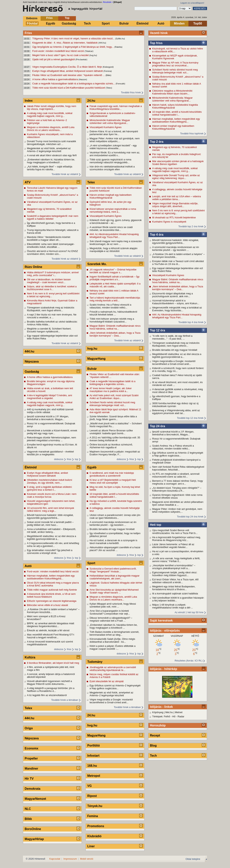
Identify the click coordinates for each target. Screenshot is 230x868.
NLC (28, 809)
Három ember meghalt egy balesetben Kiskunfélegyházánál (173, 127)
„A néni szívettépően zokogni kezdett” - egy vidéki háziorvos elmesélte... (113, 147)
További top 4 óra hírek (191, 322)
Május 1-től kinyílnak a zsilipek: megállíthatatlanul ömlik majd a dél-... (173, 606)
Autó (161, 23)
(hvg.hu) (93, 55)
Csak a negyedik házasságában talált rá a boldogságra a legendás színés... (74, 84)
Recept (155, 735)
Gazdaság (69, 23)
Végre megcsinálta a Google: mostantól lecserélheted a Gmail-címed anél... (174, 363)
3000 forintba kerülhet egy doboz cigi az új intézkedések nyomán (175, 405)
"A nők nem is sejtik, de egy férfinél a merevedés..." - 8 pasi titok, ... (172, 337)
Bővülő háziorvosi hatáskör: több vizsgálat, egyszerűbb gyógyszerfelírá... (176, 242)
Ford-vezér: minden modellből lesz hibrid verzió (58, 51)
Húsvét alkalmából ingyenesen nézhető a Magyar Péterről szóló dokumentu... (49, 683)
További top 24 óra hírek (190, 517)
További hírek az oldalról (65, 174)
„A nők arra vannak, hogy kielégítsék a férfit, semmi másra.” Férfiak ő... (176, 560)
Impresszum (70, 859)
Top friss (156, 43)
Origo (29, 728)
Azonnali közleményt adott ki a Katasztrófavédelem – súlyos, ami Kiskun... (176, 302)
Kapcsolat (55, 859)
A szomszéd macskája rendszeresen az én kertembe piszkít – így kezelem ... (176, 249)
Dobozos (32, 18)
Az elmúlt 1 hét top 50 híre (189, 612)
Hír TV (29, 779)
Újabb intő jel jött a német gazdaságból (54, 59)
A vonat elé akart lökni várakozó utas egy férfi (52, 155)
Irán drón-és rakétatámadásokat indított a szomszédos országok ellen (112, 168)
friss (69, 459)
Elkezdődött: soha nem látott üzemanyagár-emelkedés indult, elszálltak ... (51, 246)
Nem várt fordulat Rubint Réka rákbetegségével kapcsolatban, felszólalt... (178, 468)
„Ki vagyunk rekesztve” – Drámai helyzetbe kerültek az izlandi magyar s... (113, 271)
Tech (87, 23)
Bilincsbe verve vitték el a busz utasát (47, 605)
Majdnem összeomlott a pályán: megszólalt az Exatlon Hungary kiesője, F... (115, 453)
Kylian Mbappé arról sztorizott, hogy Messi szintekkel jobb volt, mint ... (113, 605)
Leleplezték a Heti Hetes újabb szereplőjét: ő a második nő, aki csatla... (115, 285)
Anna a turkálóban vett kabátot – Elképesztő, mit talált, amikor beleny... (51, 531)
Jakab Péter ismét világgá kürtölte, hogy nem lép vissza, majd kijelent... (52, 108)
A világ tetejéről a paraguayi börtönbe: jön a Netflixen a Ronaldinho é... (51, 690)
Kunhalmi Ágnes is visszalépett (169, 222)
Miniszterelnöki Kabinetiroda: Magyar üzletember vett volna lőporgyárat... (172, 99)
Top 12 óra (158, 330)
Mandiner (31, 769)
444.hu (30, 351)
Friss (49, 18)
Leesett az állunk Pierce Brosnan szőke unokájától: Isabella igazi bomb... (111, 432)
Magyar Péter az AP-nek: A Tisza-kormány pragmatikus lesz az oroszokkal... (175, 64)
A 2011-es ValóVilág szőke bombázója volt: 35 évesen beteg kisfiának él (115, 439)
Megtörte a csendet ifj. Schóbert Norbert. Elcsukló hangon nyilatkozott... (49, 330)
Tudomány (95, 662)
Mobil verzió (87, 859)
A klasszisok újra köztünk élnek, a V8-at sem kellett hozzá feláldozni (51, 595)
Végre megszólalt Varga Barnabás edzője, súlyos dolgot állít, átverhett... (175, 205)
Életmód (142, 23)
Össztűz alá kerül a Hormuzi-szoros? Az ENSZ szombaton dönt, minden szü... (52, 253)
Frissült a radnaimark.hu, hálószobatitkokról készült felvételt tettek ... (113, 313)
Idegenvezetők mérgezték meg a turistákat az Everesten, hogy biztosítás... (177, 309)
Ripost (92, 796)
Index (29, 101)
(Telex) (109, 88)
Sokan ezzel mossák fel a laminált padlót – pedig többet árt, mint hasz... (50, 523)
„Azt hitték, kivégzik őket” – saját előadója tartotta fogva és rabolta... (50, 168)
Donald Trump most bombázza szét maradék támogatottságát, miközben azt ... (52, 143)
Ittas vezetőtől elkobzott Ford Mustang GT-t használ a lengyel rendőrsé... (51, 636)
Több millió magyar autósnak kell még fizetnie (52, 590)
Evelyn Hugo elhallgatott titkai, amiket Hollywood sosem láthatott (68, 71)
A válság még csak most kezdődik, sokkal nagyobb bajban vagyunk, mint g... (175, 170)
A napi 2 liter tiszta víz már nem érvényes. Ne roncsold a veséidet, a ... (52, 316)
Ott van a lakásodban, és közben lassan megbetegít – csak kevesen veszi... (49, 281)
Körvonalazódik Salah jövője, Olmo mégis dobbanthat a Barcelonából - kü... (112, 640)
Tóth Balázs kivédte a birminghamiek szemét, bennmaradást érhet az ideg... (114, 633)
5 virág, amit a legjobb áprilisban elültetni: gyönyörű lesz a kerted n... (50, 488)
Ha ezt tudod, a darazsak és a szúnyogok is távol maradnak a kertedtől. (113, 542)
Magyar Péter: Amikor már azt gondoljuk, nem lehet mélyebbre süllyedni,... (177, 510)
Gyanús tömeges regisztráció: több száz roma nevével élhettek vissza (177, 496)
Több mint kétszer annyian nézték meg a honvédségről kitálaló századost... (112, 320)
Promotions (96, 826)
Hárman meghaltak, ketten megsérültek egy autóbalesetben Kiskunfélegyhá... (176, 120)
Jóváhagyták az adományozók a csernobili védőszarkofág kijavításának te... (113, 669)
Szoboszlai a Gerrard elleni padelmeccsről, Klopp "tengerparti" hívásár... (113, 570)
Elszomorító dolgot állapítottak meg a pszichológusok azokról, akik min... (172, 295)
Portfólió (94, 746)
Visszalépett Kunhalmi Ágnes (168, 275)
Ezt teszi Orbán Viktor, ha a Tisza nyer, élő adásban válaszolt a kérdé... (175, 581)
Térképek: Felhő (161, 716)
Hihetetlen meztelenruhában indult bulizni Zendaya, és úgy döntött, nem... (50, 481)
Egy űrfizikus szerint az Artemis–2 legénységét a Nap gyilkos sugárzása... (178, 454)
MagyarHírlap (34, 839)
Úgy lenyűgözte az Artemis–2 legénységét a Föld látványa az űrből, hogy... (73, 47)
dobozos (59, 459)
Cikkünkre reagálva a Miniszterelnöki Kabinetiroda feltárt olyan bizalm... (172, 92)
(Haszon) (83, 79)
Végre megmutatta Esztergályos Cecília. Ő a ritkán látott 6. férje (67, 67)
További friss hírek (131, 92)
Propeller (31, 758)
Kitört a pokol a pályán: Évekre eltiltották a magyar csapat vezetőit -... (113, 647)
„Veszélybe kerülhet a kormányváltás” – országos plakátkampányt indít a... (174, 567)
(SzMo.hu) (120, 39)
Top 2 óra (157, 142)
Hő (174, 716)
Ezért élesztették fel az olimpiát (107, 681)
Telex (28, 708)
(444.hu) (102, 43)
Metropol (94, 776)
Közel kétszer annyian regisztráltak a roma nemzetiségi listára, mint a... (113, 210)
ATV (28, 182)
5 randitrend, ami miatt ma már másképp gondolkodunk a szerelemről (112, 474)
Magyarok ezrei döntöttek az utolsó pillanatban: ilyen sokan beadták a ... (178, 503)
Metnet (179, 712)
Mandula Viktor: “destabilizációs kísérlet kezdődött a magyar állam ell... (49, 238)
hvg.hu (92, 349)
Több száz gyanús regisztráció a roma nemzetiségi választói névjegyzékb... (110, 161)
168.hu (92, 766)
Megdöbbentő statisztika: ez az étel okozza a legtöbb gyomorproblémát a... (177, 356)
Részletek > (108, 2)
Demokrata (33, 789)
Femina (93, 816)
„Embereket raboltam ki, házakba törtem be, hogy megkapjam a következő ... (51, 161)
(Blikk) (108, 75)
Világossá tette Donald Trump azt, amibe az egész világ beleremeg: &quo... (176, 177)
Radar (181, 716)
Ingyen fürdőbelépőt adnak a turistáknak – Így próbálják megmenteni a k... (115, 278)
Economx (32, 748)
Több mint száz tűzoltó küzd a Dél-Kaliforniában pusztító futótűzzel (69, 88)
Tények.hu (95, 806)
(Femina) (108, 71)
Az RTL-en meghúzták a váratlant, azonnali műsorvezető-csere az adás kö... (176, 475)
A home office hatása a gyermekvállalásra (55, 79)
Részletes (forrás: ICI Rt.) (189, 661)
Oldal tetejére (193, 859)
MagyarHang (96, 359)
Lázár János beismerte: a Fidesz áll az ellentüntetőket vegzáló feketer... (173, 546)
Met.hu (169, 712)
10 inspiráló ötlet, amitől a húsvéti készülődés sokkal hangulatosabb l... (177, 113)
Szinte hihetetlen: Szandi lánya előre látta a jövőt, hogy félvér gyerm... (113, 418)
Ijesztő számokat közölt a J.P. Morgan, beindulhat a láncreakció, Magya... (173, 433)
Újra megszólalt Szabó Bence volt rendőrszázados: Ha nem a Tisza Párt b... (175, 532)
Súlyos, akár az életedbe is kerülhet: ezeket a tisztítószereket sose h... (52, 288)
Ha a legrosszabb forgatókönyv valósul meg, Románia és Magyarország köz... (176, 539)
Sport (106, 23)
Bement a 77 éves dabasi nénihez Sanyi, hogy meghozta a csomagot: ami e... (178, 482)
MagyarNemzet (35, 799)
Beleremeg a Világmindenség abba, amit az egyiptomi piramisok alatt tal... (176, 412)
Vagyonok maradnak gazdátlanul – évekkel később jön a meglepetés (50, 453)
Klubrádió (94, 836)
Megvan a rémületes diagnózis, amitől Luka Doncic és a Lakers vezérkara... (51, 129)
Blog (153, 746)
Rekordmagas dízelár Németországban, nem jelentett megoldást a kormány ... (52, 439)
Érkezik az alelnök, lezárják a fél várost (48, 630)
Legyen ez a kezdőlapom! (192, 3)
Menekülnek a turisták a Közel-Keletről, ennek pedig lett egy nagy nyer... (52, 432)
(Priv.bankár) (81, 59)
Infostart (93, 756)
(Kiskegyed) (108, 67)
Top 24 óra (158, 426)
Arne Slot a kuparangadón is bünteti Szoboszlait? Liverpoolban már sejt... (110, 612)
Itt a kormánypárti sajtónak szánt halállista (175, 594)
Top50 (198, 23)
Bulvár (124, 23)
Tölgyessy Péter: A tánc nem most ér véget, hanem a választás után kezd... (74, 38)
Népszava (32, 362)
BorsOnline (33, 829)
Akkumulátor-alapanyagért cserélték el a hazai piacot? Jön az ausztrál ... (115, 549)
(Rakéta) (118, 47)
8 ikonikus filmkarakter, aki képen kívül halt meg (53, 663)
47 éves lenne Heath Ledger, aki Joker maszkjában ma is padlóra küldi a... (111, 390)
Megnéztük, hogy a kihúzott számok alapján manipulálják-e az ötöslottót (113, 250)
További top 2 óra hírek (191, 226)
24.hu (91, 101)
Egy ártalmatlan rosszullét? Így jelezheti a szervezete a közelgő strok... (50, 552)
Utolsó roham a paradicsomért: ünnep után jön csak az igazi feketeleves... (115, 516)
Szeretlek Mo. (97, 264)
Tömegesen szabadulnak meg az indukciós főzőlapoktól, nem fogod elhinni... (176, 344)
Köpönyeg (158, 712)
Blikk (28, 819)
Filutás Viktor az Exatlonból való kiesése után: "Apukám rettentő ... (69, 75)
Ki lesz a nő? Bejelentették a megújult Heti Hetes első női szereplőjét (113, 481)
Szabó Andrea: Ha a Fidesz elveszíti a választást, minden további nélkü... (173, 447)
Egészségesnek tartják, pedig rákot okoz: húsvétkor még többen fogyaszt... (175, 574)
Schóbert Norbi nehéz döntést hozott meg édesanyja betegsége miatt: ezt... (175, 71)
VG (89, 786)
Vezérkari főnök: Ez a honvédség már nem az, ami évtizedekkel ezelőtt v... (115, 154)
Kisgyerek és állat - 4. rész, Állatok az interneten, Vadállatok (65, 43)
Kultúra (30, 657)
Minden (179, 23)
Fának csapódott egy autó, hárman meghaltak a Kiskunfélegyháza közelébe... (116, 108)
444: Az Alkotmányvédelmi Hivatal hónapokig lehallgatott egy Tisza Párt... (177, 316)
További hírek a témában (65, 700)
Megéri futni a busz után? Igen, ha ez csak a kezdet (61, 55)
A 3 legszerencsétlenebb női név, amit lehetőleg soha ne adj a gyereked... (53, 545)
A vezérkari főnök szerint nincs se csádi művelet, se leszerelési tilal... (111, 229)
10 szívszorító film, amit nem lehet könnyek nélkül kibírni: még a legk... (51, 509)
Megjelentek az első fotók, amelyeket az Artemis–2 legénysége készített (49, 150)
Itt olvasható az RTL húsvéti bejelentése (174, 217)
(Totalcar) (89, 51)
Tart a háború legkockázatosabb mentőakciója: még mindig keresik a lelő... (115, 299)
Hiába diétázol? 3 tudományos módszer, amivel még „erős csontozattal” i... (53, 274)
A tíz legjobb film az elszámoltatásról (47, 695)
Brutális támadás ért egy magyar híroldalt (175, 350)
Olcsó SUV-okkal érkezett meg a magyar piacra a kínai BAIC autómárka (53, 584)
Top (67, 18)
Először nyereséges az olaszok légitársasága (52, 601)
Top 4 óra (157, 235)
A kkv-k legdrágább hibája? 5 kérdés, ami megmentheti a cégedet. (50, 397)
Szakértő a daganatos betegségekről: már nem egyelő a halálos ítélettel (53, 217)
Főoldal (32, 23)
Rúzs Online (33, 267)
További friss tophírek (192, 133)
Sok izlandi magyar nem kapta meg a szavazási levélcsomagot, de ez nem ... (116, 243)
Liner (91, 846)
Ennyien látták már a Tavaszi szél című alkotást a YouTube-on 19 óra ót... (178, 263)
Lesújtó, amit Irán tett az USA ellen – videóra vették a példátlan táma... (177, 198)
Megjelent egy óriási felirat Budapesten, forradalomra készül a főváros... (174, 588)
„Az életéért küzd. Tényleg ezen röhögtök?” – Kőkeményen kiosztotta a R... (177, 489)
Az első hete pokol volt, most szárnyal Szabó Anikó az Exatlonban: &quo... (114, 397)
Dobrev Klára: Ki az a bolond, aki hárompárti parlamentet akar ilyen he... (114, 133)
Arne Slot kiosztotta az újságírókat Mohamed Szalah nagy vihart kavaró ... (114, 591)
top (76, 459)
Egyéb (50, 23)
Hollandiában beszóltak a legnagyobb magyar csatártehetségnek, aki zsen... (115, 577)
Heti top (156, 525)
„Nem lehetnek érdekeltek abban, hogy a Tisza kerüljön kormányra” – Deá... (178, 288)
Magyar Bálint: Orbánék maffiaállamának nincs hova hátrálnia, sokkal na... (178, 281)
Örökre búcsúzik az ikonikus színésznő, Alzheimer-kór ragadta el (111, 446)
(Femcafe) (120, 84)
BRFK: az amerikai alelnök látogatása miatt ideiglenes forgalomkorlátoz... (51, 625)
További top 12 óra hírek (190, 418)
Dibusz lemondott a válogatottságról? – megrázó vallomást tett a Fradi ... (111, 619)
